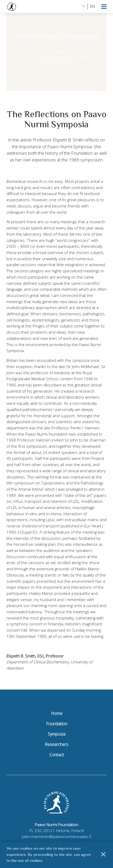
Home (57, 713)
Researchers (56, 744)
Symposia (57, 734)
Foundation (57, 724)
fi (84, 6)
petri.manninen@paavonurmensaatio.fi (57, 836)
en (92, 6)
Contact (57, 755)
